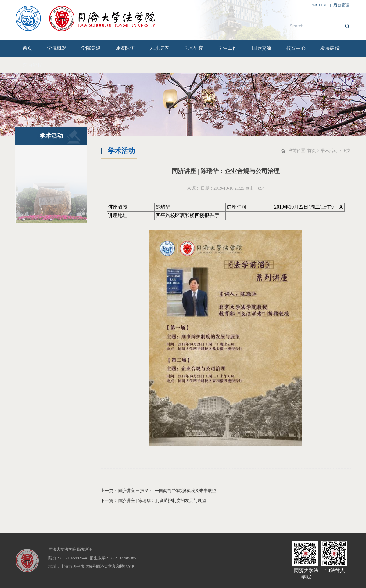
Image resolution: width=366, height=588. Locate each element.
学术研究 (193, 48)
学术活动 (329, 151)
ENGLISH (319, 5)
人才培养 (159, 48)
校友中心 (296, 48)
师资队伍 (125, 48)
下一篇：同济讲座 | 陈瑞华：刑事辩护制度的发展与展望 (153, 501)
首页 (27, 48)
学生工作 (228, 48)
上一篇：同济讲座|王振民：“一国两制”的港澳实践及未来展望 (158, 491)
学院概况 (57, 48)
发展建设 (330, 48)
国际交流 (262, 48)
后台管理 (341, 5)
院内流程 (32, 65)
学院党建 (91, 48)
